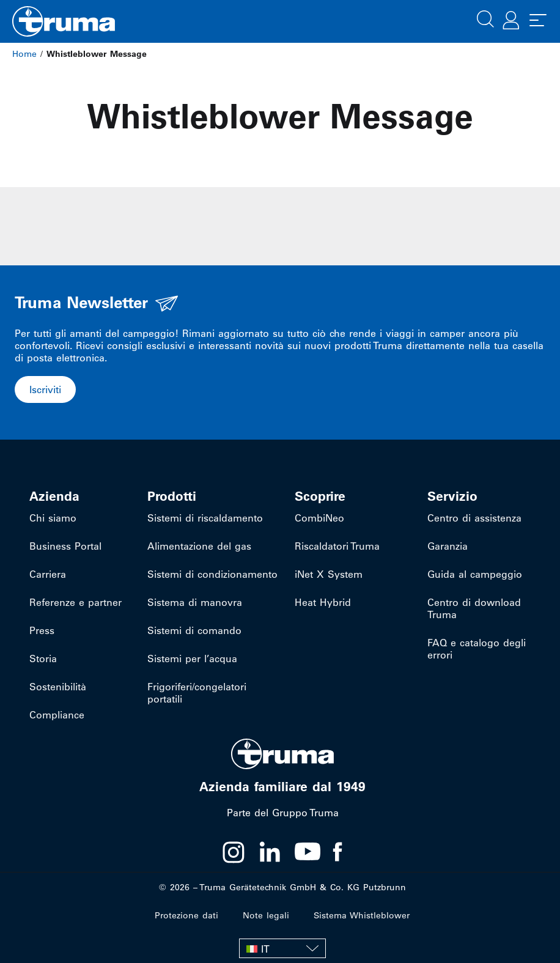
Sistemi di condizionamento (212, 574)
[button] (485, 18)
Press (42, 630)
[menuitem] (282, 948)
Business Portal (65, 546)
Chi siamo (53, 518)
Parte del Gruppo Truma (283, 813)
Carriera (48, 574)
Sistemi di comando (194, 630)
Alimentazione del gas (199, 546)
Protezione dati (186, 915)
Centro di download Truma (474, 608)
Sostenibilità (58, 687)
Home (24, 54)
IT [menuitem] (265, 949)
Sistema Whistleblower (362, 915)
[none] (282, 948)
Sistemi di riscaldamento (205, 518)
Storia (43, 659)
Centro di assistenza (474, 518)
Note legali (266, 915)
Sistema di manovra (195, 602)
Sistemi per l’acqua (192, 659)
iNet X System (329, 574)
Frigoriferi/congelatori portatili (197, 693)
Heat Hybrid (323, 602)
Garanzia (448, 546)
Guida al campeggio (475, 574)
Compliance (57, 715)
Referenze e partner (76, 602)
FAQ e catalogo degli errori (477, 649)
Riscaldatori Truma (337, 546)
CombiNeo (319, 518)
